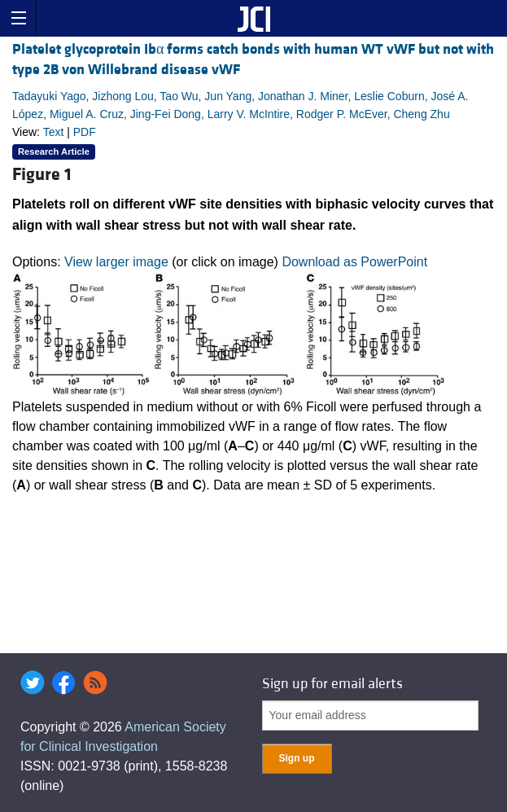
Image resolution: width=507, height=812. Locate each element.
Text (54, 132)
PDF (85, 132)
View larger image (116, 262)
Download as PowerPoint (354, 262)
